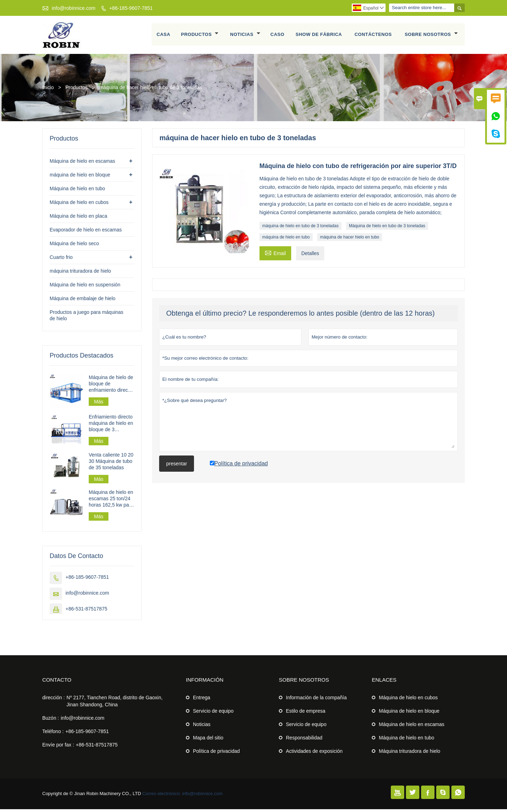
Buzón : (51, 721)
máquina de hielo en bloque (80, 178)
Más (99, 404)
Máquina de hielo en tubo (77, 191)
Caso (278, 36)
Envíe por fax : (58, 748)
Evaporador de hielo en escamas (86, 233)
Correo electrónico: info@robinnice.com (183, 796)
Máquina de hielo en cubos (79, 205)
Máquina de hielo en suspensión (85, 287)
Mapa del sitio (208, 740)
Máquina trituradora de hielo (409, 754)
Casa (164, 36)
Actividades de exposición (314, 754)
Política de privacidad (216, 754)
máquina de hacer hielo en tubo (350, 240)
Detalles (310, 256)
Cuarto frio (61, 260)
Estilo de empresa (306, 714)
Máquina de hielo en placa (78, 219)
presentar (177, 466)
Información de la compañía (316, 700)
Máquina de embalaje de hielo (83, 301)
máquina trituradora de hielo (80, 274)
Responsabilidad (304, 740)
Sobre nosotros (431, 36)
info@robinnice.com (74, 8)
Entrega (202, 700)
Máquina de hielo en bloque (409, 714)
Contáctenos (373, 36)
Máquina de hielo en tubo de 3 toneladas (387, 229)
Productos (200, 36)
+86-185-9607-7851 (131, 8)
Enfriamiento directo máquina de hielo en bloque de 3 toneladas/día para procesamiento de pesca (111, 426)
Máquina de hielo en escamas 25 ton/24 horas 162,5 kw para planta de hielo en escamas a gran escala (111, 501)
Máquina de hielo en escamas (82, 164)
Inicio (48, 90)
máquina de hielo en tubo (286, 240)
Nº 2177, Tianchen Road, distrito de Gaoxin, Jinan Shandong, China (115, 704)
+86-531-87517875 (86, 612)
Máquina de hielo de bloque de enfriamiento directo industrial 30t (111, 387)
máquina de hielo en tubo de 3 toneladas (301, 229)
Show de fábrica (319, 36)
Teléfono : (53, 734)
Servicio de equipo (213, 714)
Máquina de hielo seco (74, 246)
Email (275, 255)
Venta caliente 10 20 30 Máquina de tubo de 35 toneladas (111, 464)
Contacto (57, 683)
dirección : (54, 700)
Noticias (245, 36)
